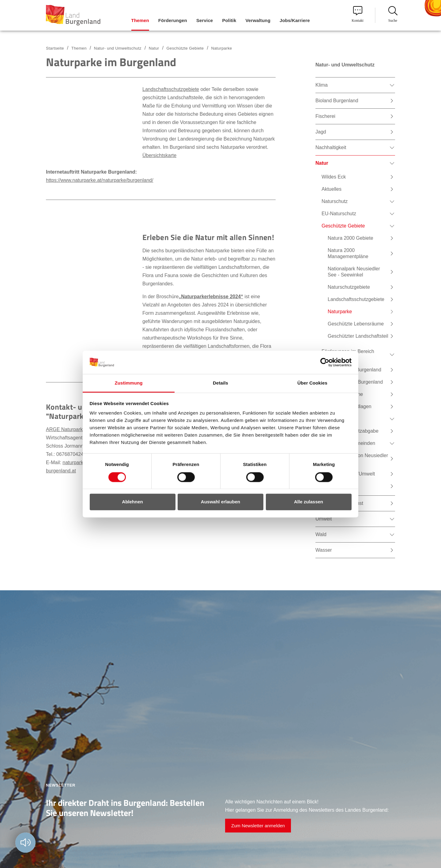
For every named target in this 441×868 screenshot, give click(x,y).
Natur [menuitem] (322, 163)
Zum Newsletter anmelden (258, 826)
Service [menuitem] (205, 20)
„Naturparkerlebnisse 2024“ (211, 297)
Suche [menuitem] (393, 14)
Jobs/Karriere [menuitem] (295, 20)
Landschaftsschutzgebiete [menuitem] (356, 299)
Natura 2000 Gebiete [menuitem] (351, 238)
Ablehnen (132, 502)
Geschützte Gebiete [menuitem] (343, 226)
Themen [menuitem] (140, 20)
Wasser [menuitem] (324, 550)
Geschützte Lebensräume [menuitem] (356, 324)
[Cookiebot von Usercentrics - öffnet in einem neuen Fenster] (325, 362)
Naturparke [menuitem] (340, 312)
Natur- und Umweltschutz (118, 48)
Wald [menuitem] (321, 534)
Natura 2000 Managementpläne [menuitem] (348, 253)
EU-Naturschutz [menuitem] (339, 214)
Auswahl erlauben (221, 502)
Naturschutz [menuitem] (335, 201)
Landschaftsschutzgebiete (171, 89)
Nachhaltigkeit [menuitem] (331, 147)
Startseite (55, 48)
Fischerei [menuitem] (325, 116)
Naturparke (221, 48)
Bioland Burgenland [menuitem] (337, 101)
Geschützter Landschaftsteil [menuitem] (358, 336)
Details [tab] (221, 383)
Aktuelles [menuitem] (332, 189)
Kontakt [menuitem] (358, 14)
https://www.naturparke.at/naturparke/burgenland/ (100, 180)
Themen (79, 48)
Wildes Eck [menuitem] (334, 177)
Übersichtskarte (159, 155)
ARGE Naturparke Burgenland (79, 429)
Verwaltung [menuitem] (258, 20)
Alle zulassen (309, 502)
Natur (154, 48)
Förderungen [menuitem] (173, 20)
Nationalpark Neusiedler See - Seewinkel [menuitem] (354, 272)
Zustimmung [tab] (129, 383)
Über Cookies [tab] (312, 383)
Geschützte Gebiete (185, 48)
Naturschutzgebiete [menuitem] (349, 287)
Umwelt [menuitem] (324, 519)
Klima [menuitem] (322, 85)
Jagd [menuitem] (321, 132)
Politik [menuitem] (229, 20)
